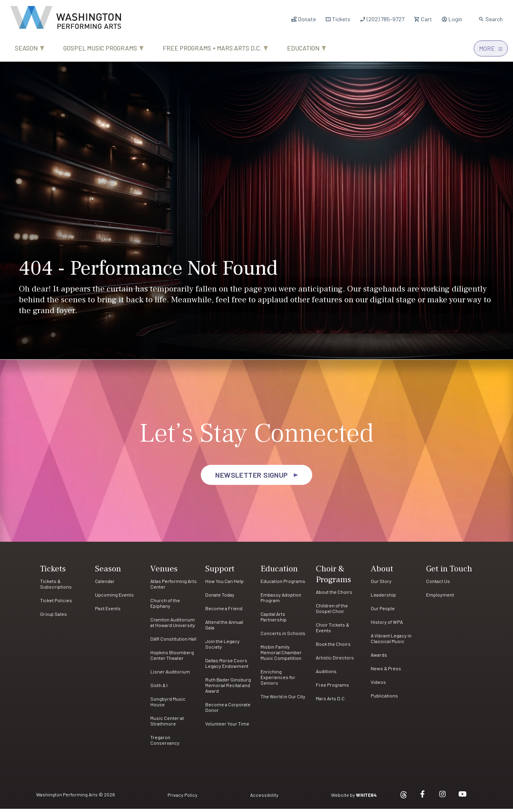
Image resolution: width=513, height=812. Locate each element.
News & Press (386, 671)
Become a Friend (224, 611)
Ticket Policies (56, 603)
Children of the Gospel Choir (332, 611)
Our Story (381, 584)
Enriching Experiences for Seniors (278, 680)
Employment (440, 598)
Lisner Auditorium (170, 675)
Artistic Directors (335, 661)
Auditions (326, 674)
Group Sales (54, 617)
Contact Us (438, 584)
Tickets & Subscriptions (56, 587)
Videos (378, 685)
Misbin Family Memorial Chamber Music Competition (281, 655)
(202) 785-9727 (382, 19)
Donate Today (220, 598)
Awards (379, 658)
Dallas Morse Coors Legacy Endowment (227, 666)
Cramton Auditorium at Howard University (173, 625)
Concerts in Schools (283, 636)
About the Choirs (334, 595)
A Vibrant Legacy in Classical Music (391, 641)
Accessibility (264, 798)
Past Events (108, 611)
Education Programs (283, 584)
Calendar (105, 584)
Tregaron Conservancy (165, 743)
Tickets (338, 19)
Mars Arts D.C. (331, 701)
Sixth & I (159, 688)
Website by (354, 798)
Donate (303, 19)
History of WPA (387, 625)
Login (452, 19)
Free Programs (332, 688)
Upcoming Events (114, 598)
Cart (423, 19)
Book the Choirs (333, 647)
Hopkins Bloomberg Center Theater (172, 658)
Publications (384, 699)
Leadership (383, 598)
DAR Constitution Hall (173, 642)
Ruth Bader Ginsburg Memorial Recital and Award (228, 688)
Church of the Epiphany (165, 606)
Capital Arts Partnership (274, 620)
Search (490, 19)
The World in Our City (283, 699)
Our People (383, 611)
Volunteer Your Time (227, 727)
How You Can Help (224, 584)
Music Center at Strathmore (167, 724)
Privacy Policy (183, 798)
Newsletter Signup (252, 478)
